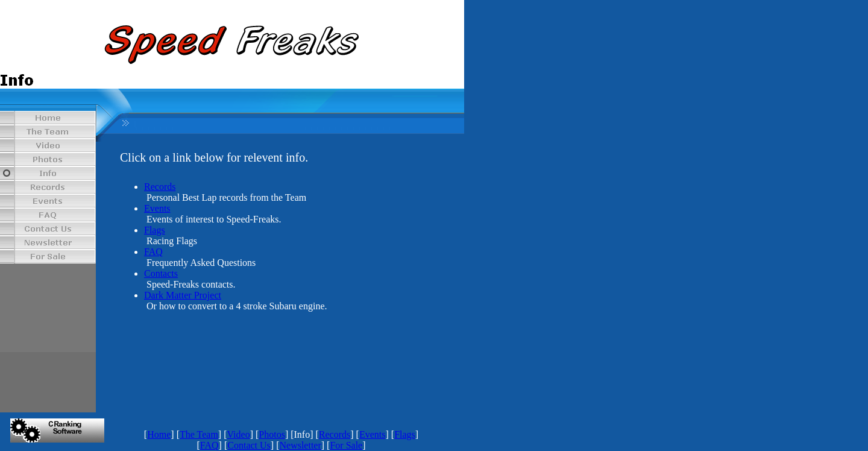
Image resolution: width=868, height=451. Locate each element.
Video (239, 434)
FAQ (153, 252)
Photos (272, 434)
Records (160, 187)
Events (157, 208)
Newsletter (300, 445)
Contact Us (249, 445)
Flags (155, 230)
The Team (199, 434)
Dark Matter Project (183, 295)
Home (159, 434)
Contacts (161, 273)
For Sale (346, 445)
